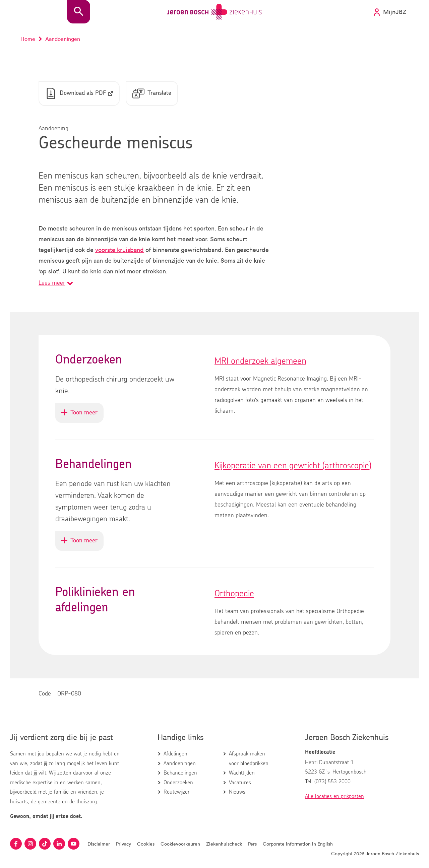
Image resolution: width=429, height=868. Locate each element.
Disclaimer (99, 844)
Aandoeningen (180, 763)
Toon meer (82, 416)
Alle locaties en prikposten (334, 796)
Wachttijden (242, 773)
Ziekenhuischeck (224, 844)
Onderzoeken (178, 783)
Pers (252, 844)
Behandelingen (180, 773)
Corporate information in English (298, 844)
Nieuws (237, 792)
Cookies (146, 844)
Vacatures (240, 783)
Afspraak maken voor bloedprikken (249, 758)
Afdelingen (175, 754)
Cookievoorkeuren (180, 844)
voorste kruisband (119, 250)
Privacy (124, 844)
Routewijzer (177, 792)
